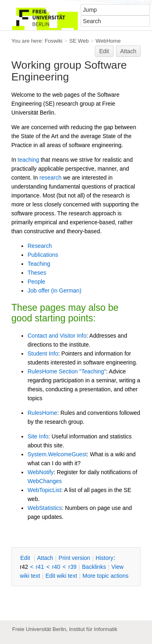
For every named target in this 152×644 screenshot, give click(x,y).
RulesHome (42, 413)
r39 (73, 567)
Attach (128, 51)
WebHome (108, 41)
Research (40, 246)
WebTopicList (44, 490)
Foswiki (54, 41)
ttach (45, 558)
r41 (40, 567)
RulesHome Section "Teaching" (67, 371)
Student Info (43, 353)
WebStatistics (45, 508)
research (50, 178)
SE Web (79, 41)
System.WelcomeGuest (57, 454)
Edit (104, 51)
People (36, 282)
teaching (29, 160)
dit (26, 558)
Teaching (39, 264)
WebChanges (45, 481)
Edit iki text (61, 576)
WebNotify (41, 472)
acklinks (94, 567)
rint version (75, 558)
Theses (37, 273)
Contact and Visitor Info (57, 336)
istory (105, 558)
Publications (43, 255)
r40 (56, 567)
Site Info (38, 436)
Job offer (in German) (55, 291)
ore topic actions (105, 576)
